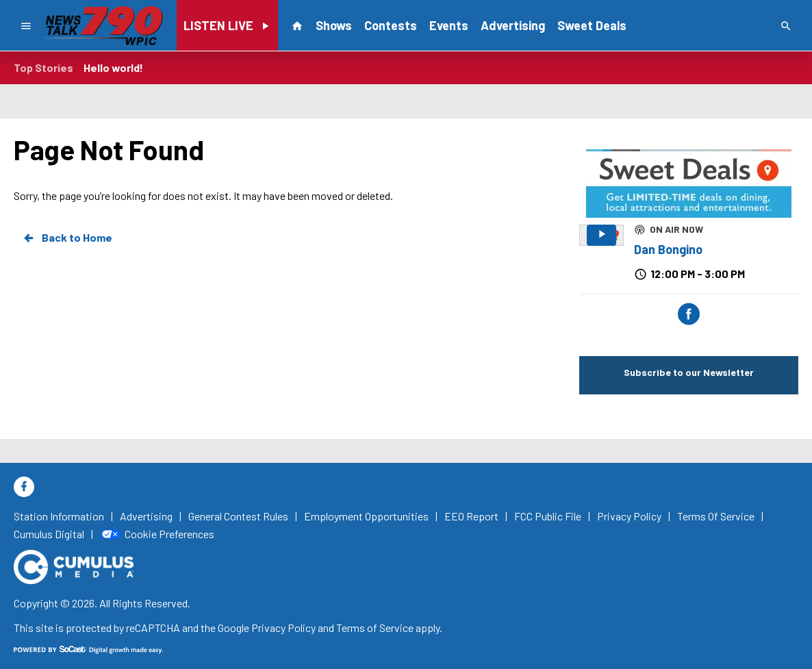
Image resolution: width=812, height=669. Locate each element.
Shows (334, 25)
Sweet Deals (592, 25)
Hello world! (113, 67)
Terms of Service (375, 628)
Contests (391, 25)
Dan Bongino (668, 249)
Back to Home (67, 238)
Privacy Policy (283, 628)
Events (449, 25)
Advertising (513, 25)
